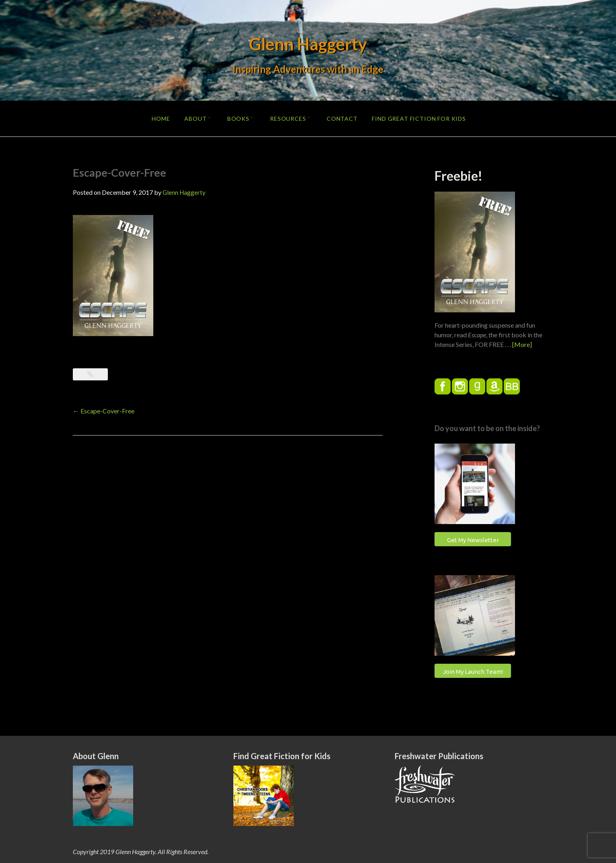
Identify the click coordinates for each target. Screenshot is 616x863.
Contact (347, 117)
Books (236, 117)
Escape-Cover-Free (104, 409)
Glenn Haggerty (308, 43)
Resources (289, 117)
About (189, 117)
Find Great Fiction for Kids (425, 117)
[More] (522, 342)
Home (153, 117)
